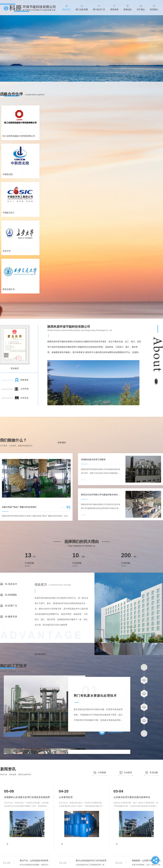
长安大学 (7, 251)
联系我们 (154, 10)
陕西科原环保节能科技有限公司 (69, 327)
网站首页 (66, 10)
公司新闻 (102, 772)
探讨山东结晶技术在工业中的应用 (91, 861)
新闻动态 (128, 10)
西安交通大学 (9, 289)
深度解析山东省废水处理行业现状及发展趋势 (27, 797)
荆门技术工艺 (99, 10)
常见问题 (154, 772)
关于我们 (141, 10)
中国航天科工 (9, 213)
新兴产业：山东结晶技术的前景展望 (35, 861)
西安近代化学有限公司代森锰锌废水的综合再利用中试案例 (101, 495)
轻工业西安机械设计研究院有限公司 (19, 136)
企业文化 (24, 398)
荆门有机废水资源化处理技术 (95, 696)
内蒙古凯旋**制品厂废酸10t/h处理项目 (19, 507)
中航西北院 (8, 174)
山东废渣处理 (66, 797)
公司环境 (24, 389)
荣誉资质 (114, 10)
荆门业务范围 (82, 10)
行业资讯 (128, 772)
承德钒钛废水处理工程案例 (93, 459)
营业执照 (15, 368)
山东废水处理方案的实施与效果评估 (132, 797)
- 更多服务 (61, 442)
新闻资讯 (8, 769)
